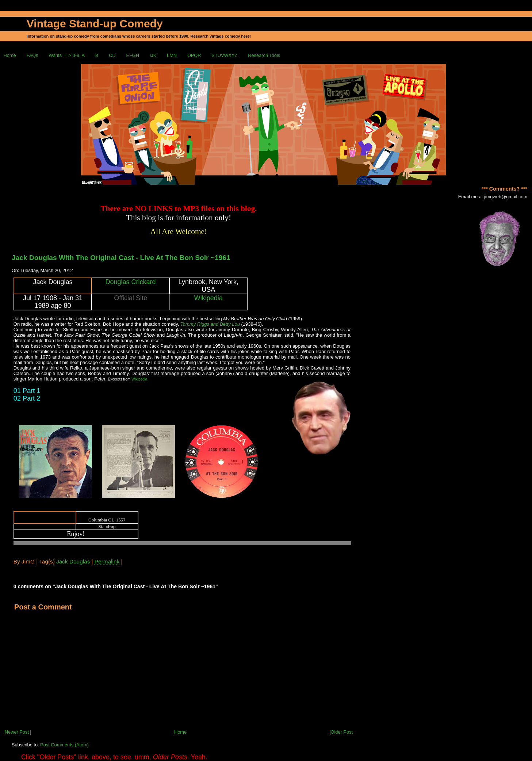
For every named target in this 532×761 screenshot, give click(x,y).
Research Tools (264, 55)
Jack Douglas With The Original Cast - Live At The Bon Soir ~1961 (121, 258)
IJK (153, 55)
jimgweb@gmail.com (506, 197)
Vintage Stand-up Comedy (95, 24)
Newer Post (17, 732)
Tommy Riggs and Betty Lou (210, 324)
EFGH (133, 55)
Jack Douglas (73, 561)
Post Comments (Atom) (64, 745)
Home (10, 55)
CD (112, 55)
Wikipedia (208, 298)
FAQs (32, 55)
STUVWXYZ (224, 55)
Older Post (342, 732)
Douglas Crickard (131, 282)
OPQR (194, 55)
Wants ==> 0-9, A (67, 55)
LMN (172, 55)
